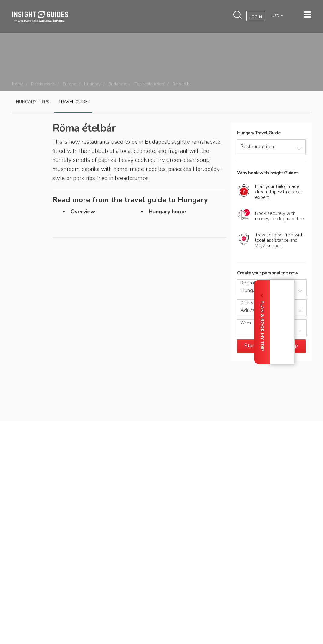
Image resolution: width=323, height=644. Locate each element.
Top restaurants (150, 84)
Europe (69, 84)
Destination (250, 283)
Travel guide (73, 102)
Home (18, 84)
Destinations (43, 84)
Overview (83, 212)
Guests (247, 303)
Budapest (117, 84)
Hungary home (167, 212)
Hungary (92, 84)
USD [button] (276, 16)
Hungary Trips (33, 102)
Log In (256, 17)
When (246, 323)
